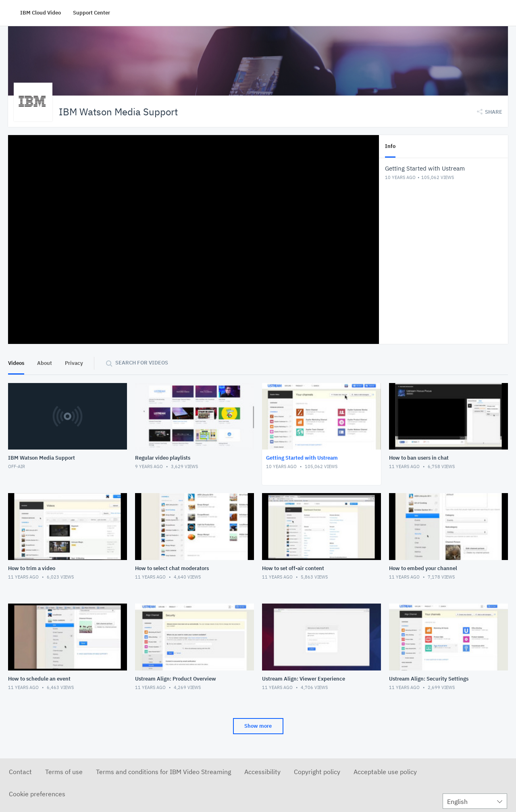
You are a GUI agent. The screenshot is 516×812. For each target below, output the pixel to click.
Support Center (92, 13)
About (45, 363)
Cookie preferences (37, 793)
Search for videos (142, 362)
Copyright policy (317, 771)
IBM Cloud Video (41, 13)
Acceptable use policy (385, 771)
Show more (258, 726)
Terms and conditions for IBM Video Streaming (163, 771)
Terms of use (64, 771)
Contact (20, 771)
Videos (16, 363)
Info (390, 146)
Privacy (74, 363)
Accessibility (262, 771)
